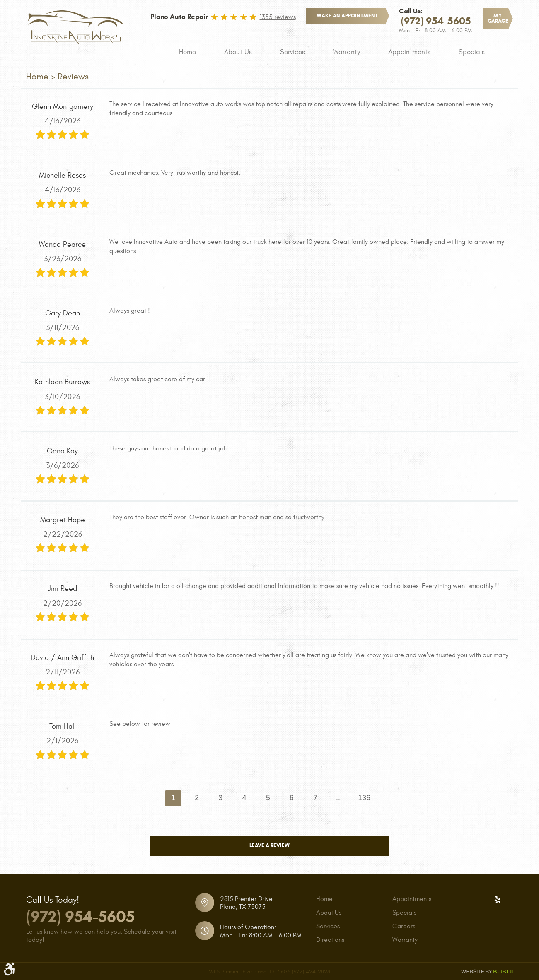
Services (292, 52)
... (339, 798)
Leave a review (269, 845)
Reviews (73, 77)
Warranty (347, 52)
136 (364, 798)
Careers (404, 926)
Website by (487, 972)
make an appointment (347, 16)
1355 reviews (278, 17)
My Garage (498, 18)
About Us (238, 52)
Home (187, 52)
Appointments (409, 52)
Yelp (498, 900)
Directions (330, 940)
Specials (472, 52)
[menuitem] (187, 52)
